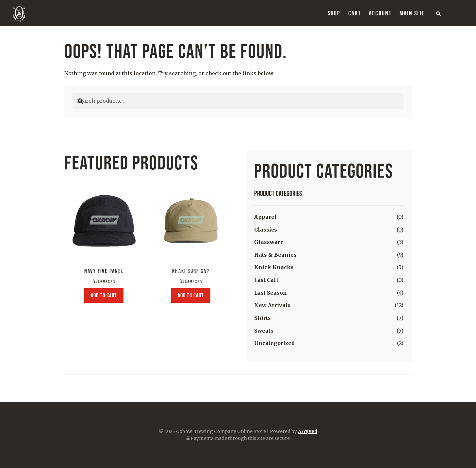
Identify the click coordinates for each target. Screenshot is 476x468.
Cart (355, 13)
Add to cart (104, 295)
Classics (266, 230)
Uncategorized (274, 343)
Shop (334, 13)
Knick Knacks (274, 267)
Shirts (263, 318)
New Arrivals (272, 305)
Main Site (412, 13)
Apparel (265, 217)
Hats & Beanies (275, 255)
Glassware (269, 242)
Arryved (308, 431)
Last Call (266, 280)
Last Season (271, 293)
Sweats (264, 331)
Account (380, 13)
